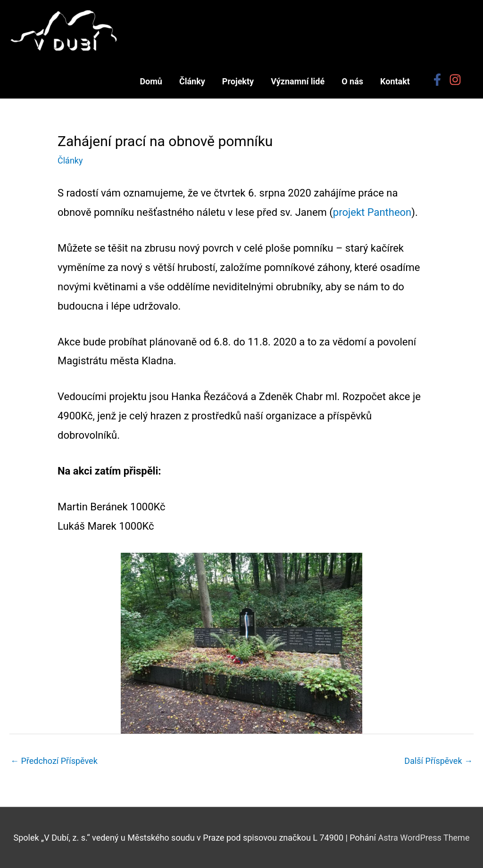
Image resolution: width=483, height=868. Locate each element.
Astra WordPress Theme (424, 838)
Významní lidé (298, 81)
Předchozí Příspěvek (54, 761)
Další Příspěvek (438, 761)
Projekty (238, 81)
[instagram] (457, 80)
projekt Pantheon (372, 212)
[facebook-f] (439, 80)
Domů (151, 81)
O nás (352, 81)
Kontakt (395, 81)
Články (192, 81)
